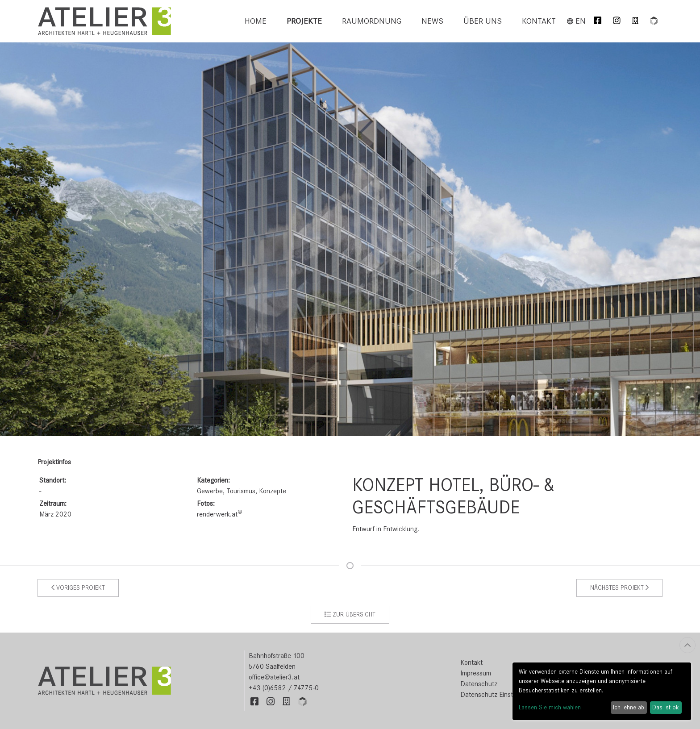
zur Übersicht (350, 614)
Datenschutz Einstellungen (499, 695)
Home (256, 21)
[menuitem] (256, 21)
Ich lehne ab (629, 707)
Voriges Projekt (78, 588)
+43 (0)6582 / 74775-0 (284, 688)
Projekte (304, 21)
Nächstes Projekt (619, 588)
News (432, 21)
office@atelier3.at (274, 677)
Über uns (483, 21)
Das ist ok (666, 707)
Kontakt (539, 21)
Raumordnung (372, 21)
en (576, 21)
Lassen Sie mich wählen (550, 707)
